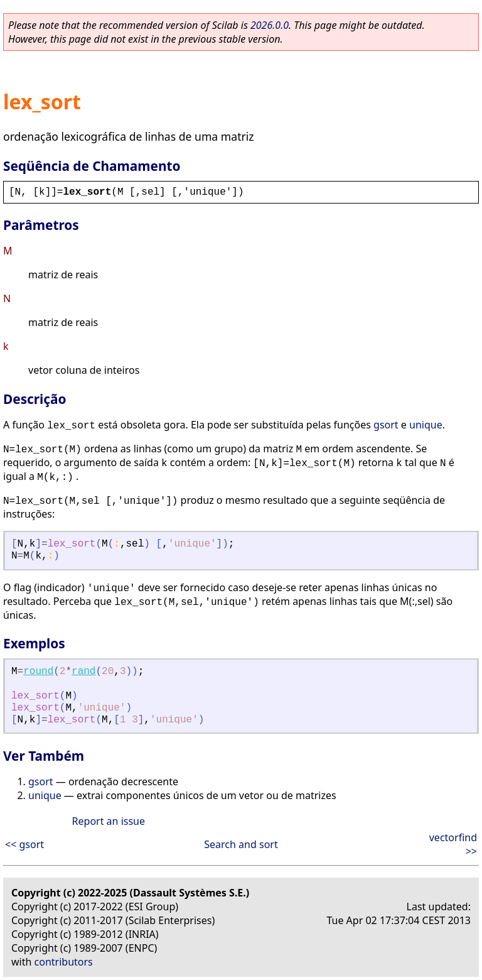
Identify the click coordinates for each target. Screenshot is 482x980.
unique (426, 425)
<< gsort (24, 844)
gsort (386, 425)
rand (83, 672)
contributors (64, 962)
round (38, 672)
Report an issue (109, 821)
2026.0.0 (270, 25)
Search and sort (241, 844)
